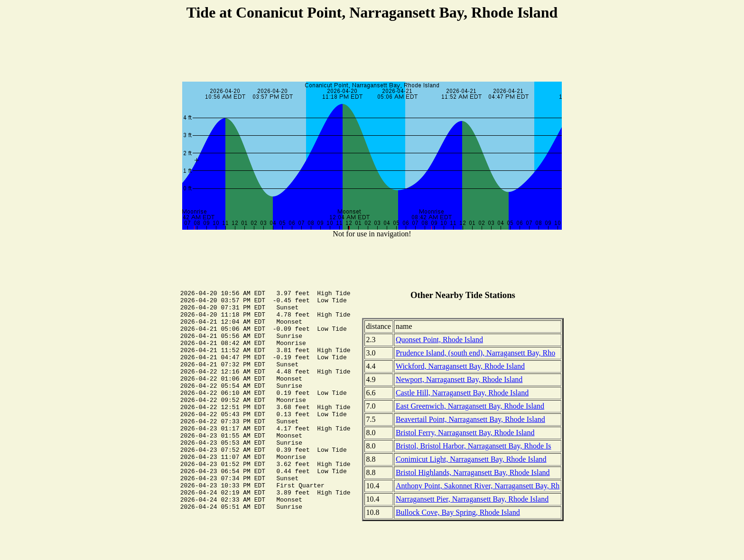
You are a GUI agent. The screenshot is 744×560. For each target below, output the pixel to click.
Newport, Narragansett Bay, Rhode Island (459, 379)
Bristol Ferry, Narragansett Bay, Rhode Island (465, 433)
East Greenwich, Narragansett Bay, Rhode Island (470, 406)
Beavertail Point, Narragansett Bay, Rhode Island (470, 419)
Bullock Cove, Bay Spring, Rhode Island (458, 512)
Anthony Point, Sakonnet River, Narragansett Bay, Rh (478, 486)
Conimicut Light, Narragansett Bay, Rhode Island (471, 459)
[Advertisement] (372, 53)
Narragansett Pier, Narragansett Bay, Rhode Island (472, 499)
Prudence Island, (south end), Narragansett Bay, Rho (475, 353)
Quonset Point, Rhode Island (439, 340)
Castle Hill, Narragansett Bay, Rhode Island (462, 393)
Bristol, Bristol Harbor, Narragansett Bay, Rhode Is (474, 446)
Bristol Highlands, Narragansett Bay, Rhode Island (473, 472)
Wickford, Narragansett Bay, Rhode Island (460, 366)
